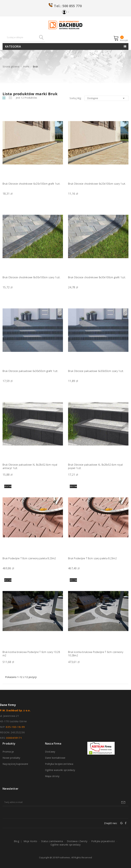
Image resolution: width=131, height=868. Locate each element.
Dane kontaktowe (55, 758)
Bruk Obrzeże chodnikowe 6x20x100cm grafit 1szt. (31, 184)
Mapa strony (52, 776)
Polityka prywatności (103, 841)
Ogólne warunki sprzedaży (60, 770)
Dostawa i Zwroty (77, 841)
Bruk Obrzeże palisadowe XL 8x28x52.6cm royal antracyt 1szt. (30, 466)
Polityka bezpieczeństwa (59, 764)
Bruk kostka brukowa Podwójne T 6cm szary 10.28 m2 (31, 654)
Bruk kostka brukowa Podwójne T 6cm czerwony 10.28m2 (96, 654)
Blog (16, 841)
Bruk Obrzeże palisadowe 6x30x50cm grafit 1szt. (30, 371)
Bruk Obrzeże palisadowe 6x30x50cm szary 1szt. (96, 371)
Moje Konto (30, 841)
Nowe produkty (11, 758)
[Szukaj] (24, 37)
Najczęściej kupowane (15, 764)
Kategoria (13, 46)
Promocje (8, 752)
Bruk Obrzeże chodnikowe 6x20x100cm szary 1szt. (97, 184)
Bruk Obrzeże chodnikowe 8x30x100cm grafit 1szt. (97, 277)
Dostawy (50, 752)
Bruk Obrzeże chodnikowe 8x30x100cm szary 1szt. (31, 277)
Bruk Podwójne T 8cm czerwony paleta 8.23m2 (29, 558)
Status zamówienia (52, 841)
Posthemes (64, 857)
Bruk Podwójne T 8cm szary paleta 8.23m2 (92, 558)
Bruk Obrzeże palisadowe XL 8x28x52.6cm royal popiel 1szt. (95, 466)
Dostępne (106, 98)
